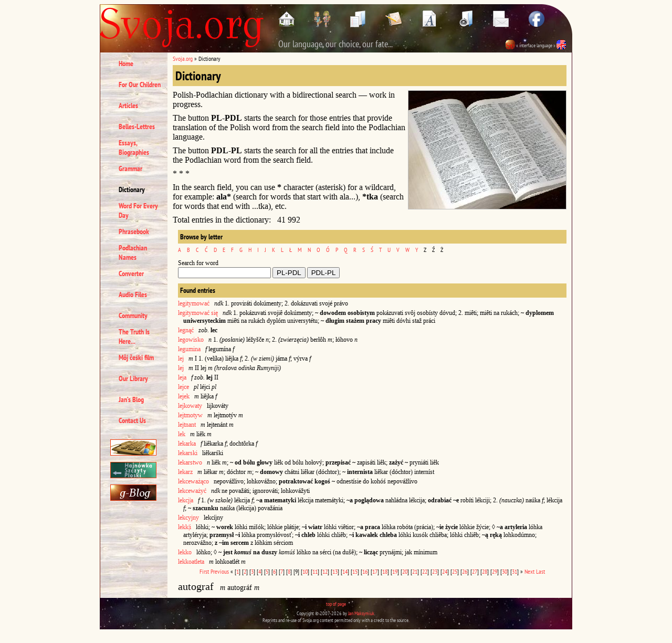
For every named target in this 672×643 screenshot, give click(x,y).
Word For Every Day (138, 210)
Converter (131, 273)
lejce (183, 387)
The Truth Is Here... (134, 336)
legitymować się (198, 313)
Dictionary (132, 189)
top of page (336, 604)
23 (435, 571)
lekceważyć (192, 491)
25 (455, 571)
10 (305, 571)
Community (133, 315)
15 (355, 571)
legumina (189, 349)
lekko (185, 552)
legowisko (191, 340)
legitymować (194, 303)
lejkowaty (190, 406)
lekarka (187, 444)
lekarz (185, 472)
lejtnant (187, 425)
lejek (184, 396)
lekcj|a (186, 500)
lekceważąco (193, 481)
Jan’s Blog (131, 399)
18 (385, 571)
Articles (128, 106)
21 (415, 571)
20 (405, 571)
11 (315, 571)
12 (325, 571)
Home (126, 64)
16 (365, 571)
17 (375, 571)
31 (514, 571)
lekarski (188, 453)
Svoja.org (183, 59)
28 (485, 571)
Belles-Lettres (137, 127)
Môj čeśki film (136, 357)
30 (505, 571)
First (204, 571)
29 (495, 571)
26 (465, 571)
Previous (220, 571)
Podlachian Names (133, 252)
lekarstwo (190, 462)
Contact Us (132, 420)
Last (540, 571)
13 (335, 571)
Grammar (130, 168)
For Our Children (140, 85)
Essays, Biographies (134, 147)
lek (182, 434)
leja (182, 377)
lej (181, 359)
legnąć (186, 330)
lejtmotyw (190, 415)
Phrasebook (134, 231)
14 (345, 571)
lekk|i (185, 527)
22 (425, 571)
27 (475, 571)
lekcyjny (188, 518)
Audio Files (133, 294)
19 (395, 571)
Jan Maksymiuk (361, 613)
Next (529, 571)
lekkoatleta (191, 562)
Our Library (133, 378)
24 (445, 571)
